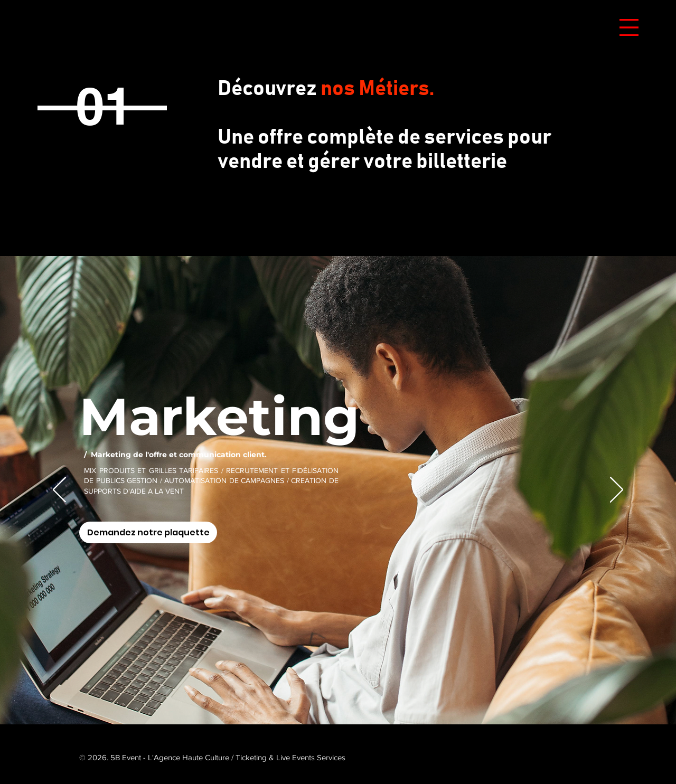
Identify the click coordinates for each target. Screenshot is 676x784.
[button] (629, 27)
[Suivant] (617, 490)
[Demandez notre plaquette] (148, 532)
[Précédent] (59, 490)
